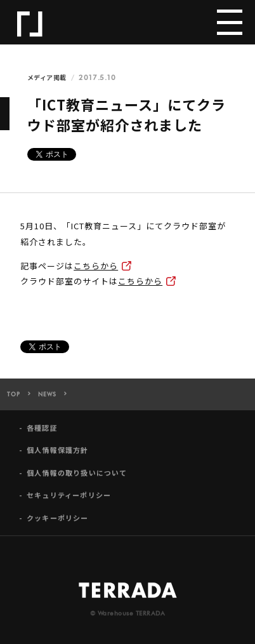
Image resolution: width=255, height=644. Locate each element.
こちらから (96, 266)
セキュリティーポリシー (69, 499)
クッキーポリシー (58, 521)
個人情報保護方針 (58, 454)
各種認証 (42, 432)
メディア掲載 (47, 78)
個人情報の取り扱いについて (77, 477)
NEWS (47, 399)
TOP (14, 399)
